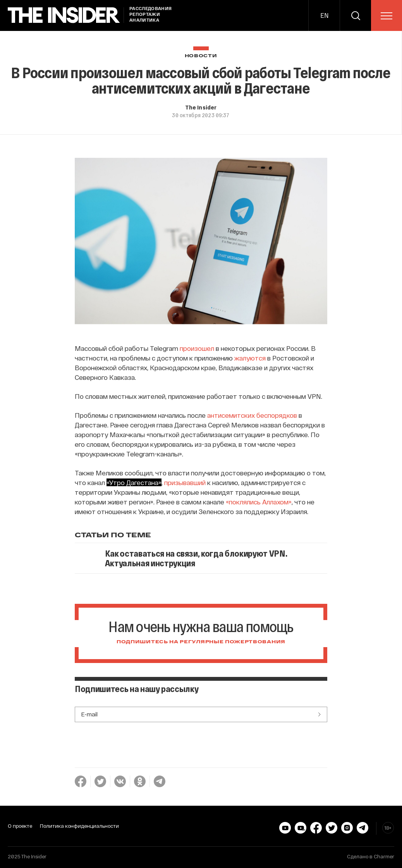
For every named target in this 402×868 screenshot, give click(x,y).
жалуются (250, 358)
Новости (201, 56)
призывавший (185, 482)
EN (324, 15)
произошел (197, 348)
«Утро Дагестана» (134, 482)
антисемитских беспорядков (252, 415)
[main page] (64, 15)
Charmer (384, 856)
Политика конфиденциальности (79, 826)
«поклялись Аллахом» (259, 502)
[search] (356, 15)
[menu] (387, 16)
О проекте (20, 826)
